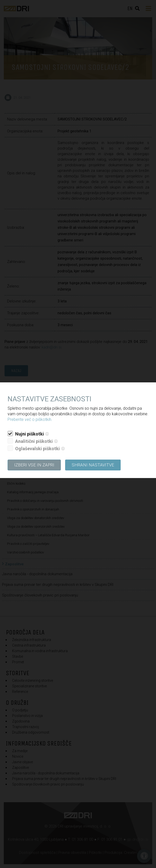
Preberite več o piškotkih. (30, 419)
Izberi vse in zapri (34, 465)
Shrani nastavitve (93, 465)
